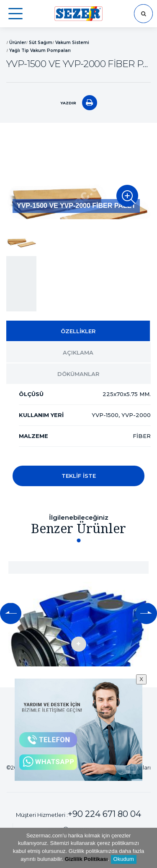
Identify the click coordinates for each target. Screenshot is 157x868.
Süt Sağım (41, 43)
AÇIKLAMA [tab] (78, 352)
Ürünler (18, 43)
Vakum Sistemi (72, 43)
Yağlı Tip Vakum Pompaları (40, 51)
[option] (78, 177)
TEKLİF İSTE (79, 476)
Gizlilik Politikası (86, 859)
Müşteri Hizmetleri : (78, 814)
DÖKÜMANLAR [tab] (78, 374)
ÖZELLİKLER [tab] (78, 331)
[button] (11, 614)
